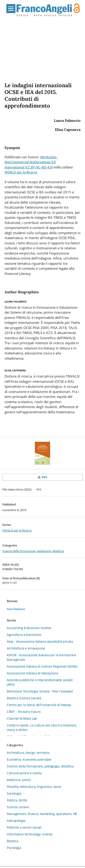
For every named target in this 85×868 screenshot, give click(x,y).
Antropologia (16, 821)
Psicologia (14, 848)
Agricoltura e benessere (24, 635)
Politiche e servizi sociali (24, 827)
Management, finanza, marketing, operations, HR (42, 814)
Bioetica (12, 841)
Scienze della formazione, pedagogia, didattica (33, 551)
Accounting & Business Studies (29, 628)
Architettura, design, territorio (28, 753)
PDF (44, 477)
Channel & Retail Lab (22, 718)
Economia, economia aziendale (29, 759)
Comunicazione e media (24, 773)
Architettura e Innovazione (26, 648)
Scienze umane (18, 807)
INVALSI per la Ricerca (21, 172)
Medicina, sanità (19, 780)
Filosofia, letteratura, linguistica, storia (34, 787)
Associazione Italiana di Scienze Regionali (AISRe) (42, 666)
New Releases (16, 609)
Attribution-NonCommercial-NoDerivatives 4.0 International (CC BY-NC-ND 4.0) (31, 162)
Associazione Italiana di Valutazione (32, 673)
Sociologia (14, 793)
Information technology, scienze (30, 834)
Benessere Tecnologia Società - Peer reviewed (40, 691)
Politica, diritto (17, 800)
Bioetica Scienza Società (24, 698)
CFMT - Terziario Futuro (24, 712)
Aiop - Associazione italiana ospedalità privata (40, 641)
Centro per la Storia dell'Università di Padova (39, 705)
